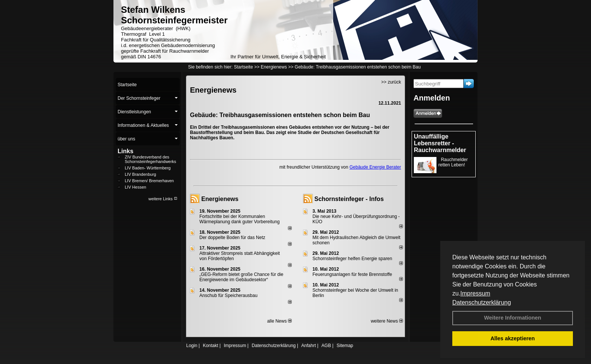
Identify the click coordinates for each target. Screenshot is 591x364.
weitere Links (163, 199)
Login (192, 346)
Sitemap (345, 346)
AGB (326, 346)
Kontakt (211, 346)
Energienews (220, 199)
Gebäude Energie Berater (375, 167)
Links (126, 151)
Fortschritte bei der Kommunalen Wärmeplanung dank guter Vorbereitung (240, 219)
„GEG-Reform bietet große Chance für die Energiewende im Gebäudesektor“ (241, 277)
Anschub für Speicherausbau (228, 295)
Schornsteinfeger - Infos (349, 199)
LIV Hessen (136, 187)
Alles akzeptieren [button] (513, 338)
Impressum (475, 293)
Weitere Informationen (513, 318)
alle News (279, 321)
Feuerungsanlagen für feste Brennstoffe (352, 274)
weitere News (387, 321)
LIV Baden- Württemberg (148, 168)
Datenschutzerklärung (482, 302)
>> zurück (391, 82)
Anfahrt (309, 346)
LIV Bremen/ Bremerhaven (149, 181)
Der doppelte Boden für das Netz (232, 238)
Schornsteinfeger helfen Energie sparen (352, 259)
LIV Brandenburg (140, 174)
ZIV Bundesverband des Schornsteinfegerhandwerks (150, 159)
